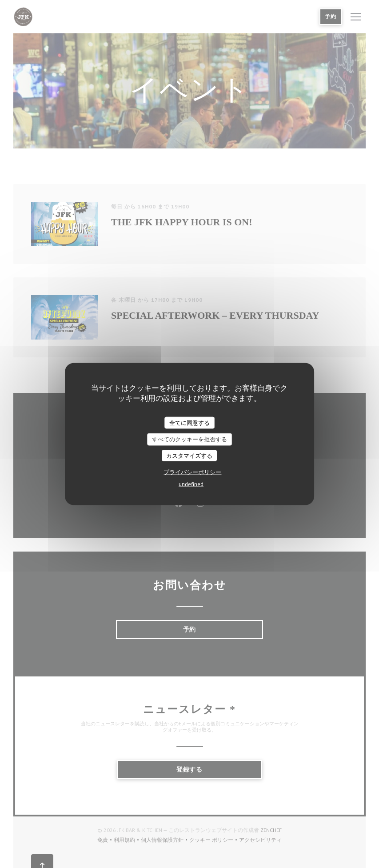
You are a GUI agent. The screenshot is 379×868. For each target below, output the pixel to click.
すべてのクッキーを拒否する (189, 439)
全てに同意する (189, 422)
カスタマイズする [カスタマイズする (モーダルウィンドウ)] (189, 455)
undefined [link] (191, 484)
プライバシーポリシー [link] (192, 472)
